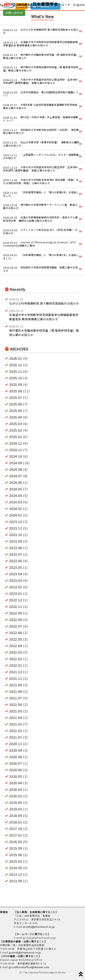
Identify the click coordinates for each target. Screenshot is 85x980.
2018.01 (16, 822)
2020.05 (16, 776)
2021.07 (16, 698)
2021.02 (16, 731)
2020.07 (16, 763)
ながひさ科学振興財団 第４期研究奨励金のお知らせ (41, 31)
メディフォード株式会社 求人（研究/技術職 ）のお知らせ (40, 231)
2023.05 (16, 567)
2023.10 (16, 535)
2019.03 (16, 809)
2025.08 (16, 391)
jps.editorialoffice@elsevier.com (29, 967)
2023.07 (16, 554)
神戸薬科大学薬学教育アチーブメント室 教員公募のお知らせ (40, 206)
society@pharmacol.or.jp (39, 927)
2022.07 (16, 626)
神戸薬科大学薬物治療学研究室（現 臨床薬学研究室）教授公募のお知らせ (41, 69)
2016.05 (16, 842)
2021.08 (16, 691)
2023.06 (16, 561)
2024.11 (16, 450)
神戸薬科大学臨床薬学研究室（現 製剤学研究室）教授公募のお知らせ (41, 56)
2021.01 (16, 737)
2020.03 (16, 789)
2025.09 (16, 384)
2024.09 (16, 463)
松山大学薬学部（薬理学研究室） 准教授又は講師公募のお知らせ (41, 144)
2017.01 (16, 835)
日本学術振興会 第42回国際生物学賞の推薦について (41, 94)
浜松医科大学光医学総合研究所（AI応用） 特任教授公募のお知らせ (41, 131)
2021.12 (16, 672)
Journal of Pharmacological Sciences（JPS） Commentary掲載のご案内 (41, 244)
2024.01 (16, 515)
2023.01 (16, 593)
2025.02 (16, 430)
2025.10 (16, 378)
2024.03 (16, 502)
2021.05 (16, 711)
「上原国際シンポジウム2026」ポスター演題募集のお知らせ (41, 156)
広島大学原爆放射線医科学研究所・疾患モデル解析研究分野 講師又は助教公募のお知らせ (40, 219)
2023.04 (16, 574)
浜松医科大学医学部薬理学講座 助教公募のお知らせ (40, 269)
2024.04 (16, 495)
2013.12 (16, 874)
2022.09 (16, 613)
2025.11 (16, 371)
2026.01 (16, 358)
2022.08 (16, 620)
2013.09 (16, 881)
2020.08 (16, 757)
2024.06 (16, 482)
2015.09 (16, 848)
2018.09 (16, 815)
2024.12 (16, 443)
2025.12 (16, 365)
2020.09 (16, 750)
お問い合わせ (14, 13)
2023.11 (16, 528)
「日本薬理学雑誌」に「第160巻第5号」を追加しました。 (41, 256)
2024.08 (16, 469)
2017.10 (16, 829)
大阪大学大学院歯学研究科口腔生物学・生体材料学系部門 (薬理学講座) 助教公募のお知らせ (40, 81)
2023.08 (16, 548)
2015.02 (16, 861)
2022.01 (16, 665)
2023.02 (16, 587)
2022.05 (16, 639)
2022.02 (16, 659)
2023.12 (16, 522)
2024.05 (16, 489)
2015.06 (16, 855)
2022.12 (16, 600)
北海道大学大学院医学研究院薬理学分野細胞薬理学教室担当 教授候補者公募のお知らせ (40, 44)
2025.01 (16, 437)
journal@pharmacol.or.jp (25, 952)
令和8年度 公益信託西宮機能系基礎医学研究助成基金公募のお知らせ (40, 106)
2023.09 (16, 541)
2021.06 (16, 704)
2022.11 (16, 606)
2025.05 (16, 410)
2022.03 (16, 652)
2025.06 (16, 404)
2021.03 (16, 724)
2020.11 (16, 744)
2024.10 (16, 456)
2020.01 (16, 796)
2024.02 (16, 508)
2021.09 (16, 685)
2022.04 (16, 646)
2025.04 (16, 417)
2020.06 (16, 770)
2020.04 (16, 783)
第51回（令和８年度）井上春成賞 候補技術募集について (41, 119)
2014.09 (16, 868)
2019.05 (16, 802)
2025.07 (16, 397)
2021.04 (16, 717)
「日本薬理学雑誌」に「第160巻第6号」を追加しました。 (41, 194)
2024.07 (16, 476)
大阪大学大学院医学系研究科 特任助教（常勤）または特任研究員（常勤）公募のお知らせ (41, 181)
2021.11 (16, 678)
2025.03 (16, 424)
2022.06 (16, 633)
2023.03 (16, 580)
